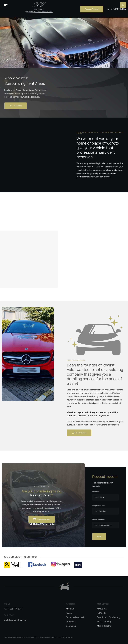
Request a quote (92, 9)
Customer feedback (75, 617)
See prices (16, 106)
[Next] (15, 60)
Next (99, 537)
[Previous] (8, 60)
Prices (69, 613)
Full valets (101, 613)
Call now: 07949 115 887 (42, 524)
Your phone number (99, 506)
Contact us (71, 626)
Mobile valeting (104, 622)
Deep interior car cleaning (109, 617)
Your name (96, 492)
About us (70, 609)
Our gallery (71, 622)
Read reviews (79, 433)
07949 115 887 (117, 9)
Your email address (98, 520)
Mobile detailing (104, 626)
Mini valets (102, 609)
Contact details (41, 519)
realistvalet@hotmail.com (16, 620)
